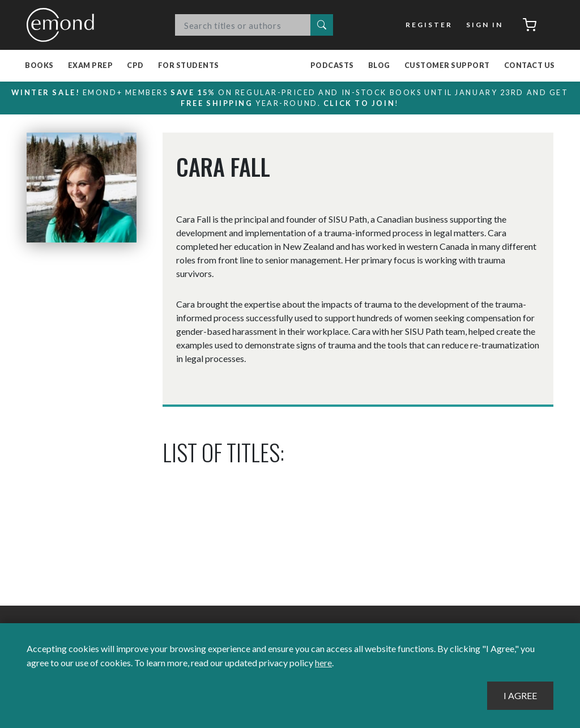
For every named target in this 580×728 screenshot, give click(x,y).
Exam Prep (91, 65)
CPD (135, 65)
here (323, 663)
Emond (63, 25)
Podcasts (332, 65)
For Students (189, 65)
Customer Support (447, 65)
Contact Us (530, 65)
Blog (379, 65)
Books (39, 65)
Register (429, 25)
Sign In (485, 25)
